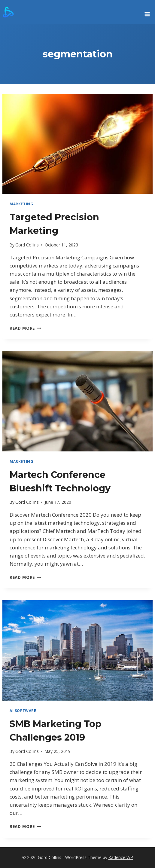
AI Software (23, 711)
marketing (21, 204)
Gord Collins (27, 245)
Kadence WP (121, 857)
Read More (25, 328)
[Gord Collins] (8, 12)
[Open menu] (147, 12)
